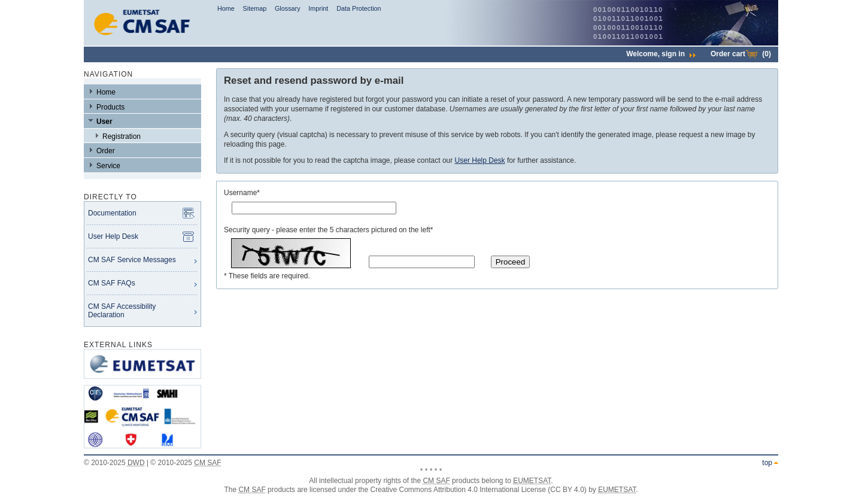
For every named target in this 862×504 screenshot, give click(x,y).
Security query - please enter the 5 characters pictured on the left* (329, 230)
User (104, 122)
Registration (122, 136)
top (767, 463)
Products (110, 107)
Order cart (741, 54)
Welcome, (661, 54)
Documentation (112, 213)
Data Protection (359, 8)
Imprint (318, 8)
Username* (242, 193)
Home (226, 8)
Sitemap (255, 8)
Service (108, 166)
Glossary (288, 8)
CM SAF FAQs (112, 283)
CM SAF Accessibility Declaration (122, 311)
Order (106, 151)
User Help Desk (113, 236)
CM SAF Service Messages (132, 260)
